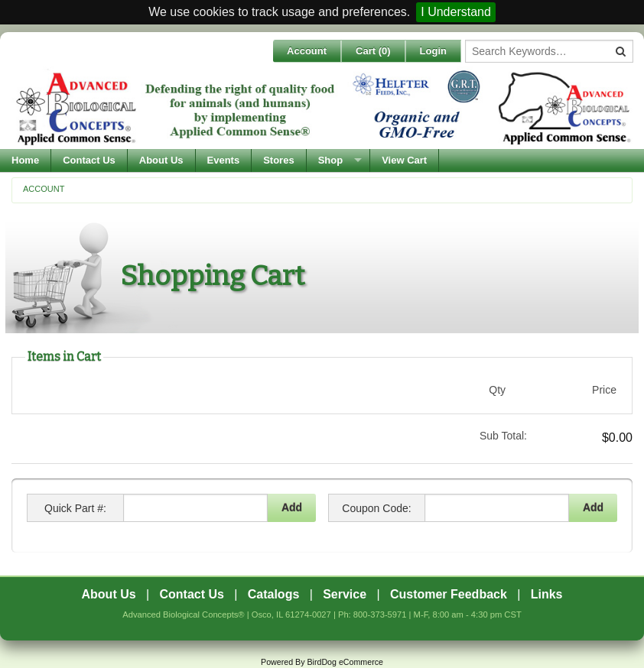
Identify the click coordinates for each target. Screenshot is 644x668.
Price (604, 390)
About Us (161, 160)
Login (433, 51)
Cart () (373, 51)
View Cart (404, 160)
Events (224, 160)
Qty (497, 390)
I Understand (456, 12)
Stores (278, 160)
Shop (331, 160)
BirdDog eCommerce (345, 662)
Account (307, 51)
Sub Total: (503, 436)
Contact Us (89, 160)
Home (25, 160)
